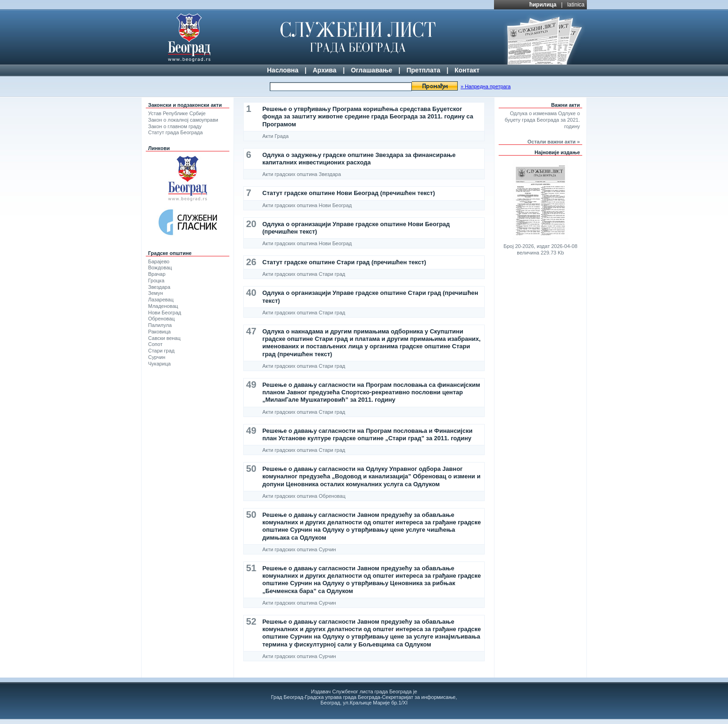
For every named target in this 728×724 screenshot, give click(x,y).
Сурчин (157, 357)
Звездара (159, 287)
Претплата (423, 70)
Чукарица (159, 364)
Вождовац (160, 267)
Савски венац (164, 338)
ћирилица (543, 5)
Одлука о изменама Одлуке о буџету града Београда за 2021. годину (542, 120)
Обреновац (161, 319)
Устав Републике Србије (177, 113)
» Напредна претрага (486, 86)
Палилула (160, 325)
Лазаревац (161, 300)
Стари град (161, 351)
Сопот (155, 344)
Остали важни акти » (554, 142)
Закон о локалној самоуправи (183, 120)
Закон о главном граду (175, 126)
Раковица (159, 332)
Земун (156, 293)
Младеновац (163, 306)
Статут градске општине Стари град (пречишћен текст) (344, 262)
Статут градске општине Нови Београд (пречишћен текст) (349, 193)
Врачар (157, 274)
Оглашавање (372, 70)
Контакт (467, 70)
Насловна (283, 70)
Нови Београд (165, 313)
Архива (324, 70)
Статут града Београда (175, 132)
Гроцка (156, 280)
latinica (576, 5)
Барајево (159, 261)
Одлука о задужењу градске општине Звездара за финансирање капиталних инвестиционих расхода (359, 159)
